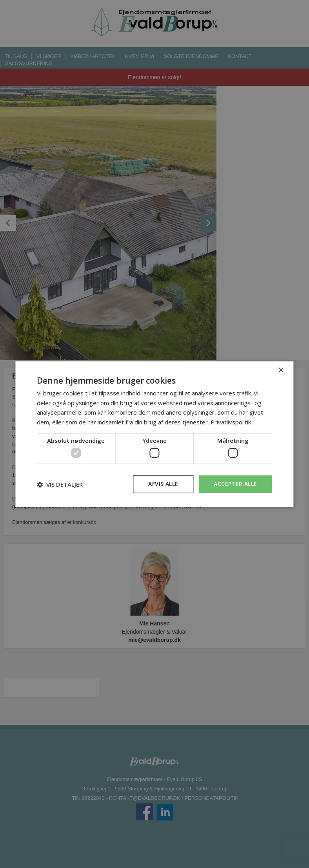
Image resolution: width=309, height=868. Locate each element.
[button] (60, 484)
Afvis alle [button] (163, 484)
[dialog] (154, 434)
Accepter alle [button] (235, 484)
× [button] (281, 371)
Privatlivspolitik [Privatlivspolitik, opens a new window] (231, 422)
